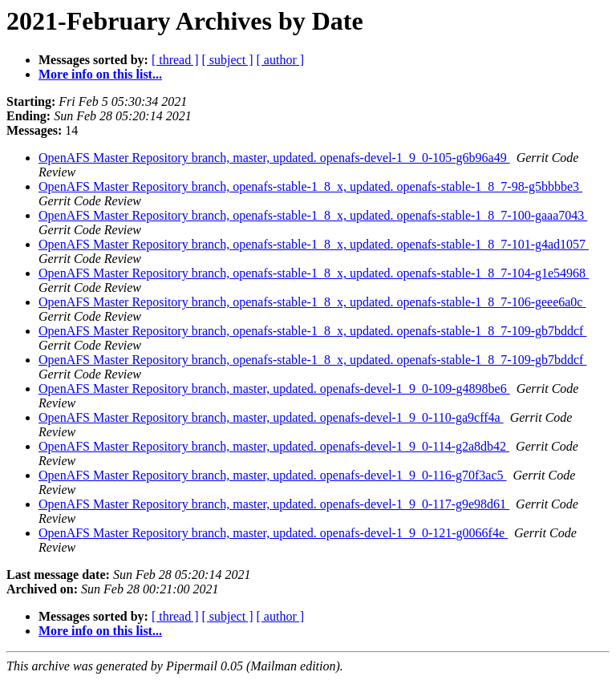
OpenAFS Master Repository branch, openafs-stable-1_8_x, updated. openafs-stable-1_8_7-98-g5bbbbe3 (310, 186)
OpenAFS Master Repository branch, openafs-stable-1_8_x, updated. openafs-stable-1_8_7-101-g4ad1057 (314, 244)
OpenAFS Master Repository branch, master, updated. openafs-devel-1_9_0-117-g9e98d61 (274, 504)
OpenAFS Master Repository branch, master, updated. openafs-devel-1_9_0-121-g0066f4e (273, 533)
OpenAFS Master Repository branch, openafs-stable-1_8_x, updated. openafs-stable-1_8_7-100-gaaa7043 (313, 215)
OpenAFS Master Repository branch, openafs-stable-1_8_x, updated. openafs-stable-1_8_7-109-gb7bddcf (312, 331)
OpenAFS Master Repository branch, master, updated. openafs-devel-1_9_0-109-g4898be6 (274, 389)
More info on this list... (100, 74)
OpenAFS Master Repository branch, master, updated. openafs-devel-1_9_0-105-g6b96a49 (274, 158)
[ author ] (281, 60)
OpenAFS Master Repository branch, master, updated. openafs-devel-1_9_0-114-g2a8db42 (274, 446)
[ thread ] (175, 60)
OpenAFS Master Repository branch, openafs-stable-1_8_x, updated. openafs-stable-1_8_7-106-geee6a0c (312, 302)
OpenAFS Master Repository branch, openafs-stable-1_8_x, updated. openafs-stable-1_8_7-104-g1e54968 (314, 273)
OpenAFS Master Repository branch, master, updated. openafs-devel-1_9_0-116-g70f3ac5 (273, 475)
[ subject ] (228, 60)
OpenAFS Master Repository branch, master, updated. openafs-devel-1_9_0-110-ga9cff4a (271, 417)
